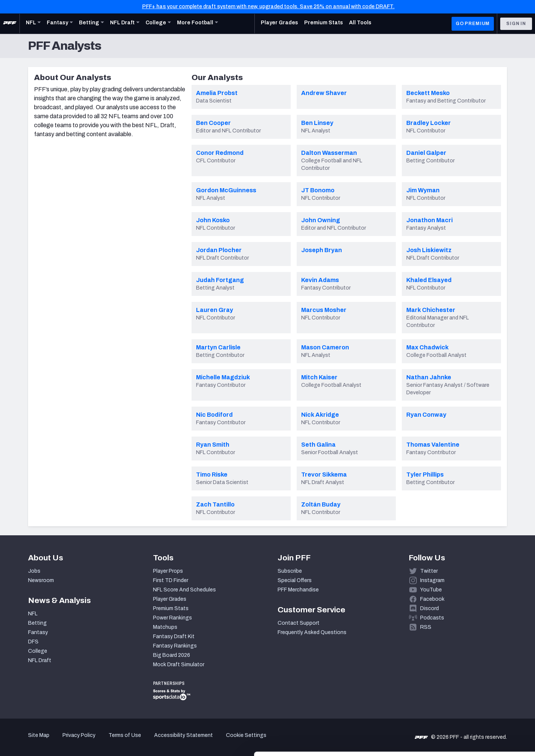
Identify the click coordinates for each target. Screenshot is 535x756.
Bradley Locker (429, 123)
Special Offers (295, 580)
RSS (426, 627)
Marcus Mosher (324, 310)
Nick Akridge (320, 415)
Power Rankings (172, 618)
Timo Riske (212, 475)
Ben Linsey (317, 123)
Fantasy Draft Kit (174, 636)
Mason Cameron (325, 347)
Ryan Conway (426, 415)
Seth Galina (318, 445)
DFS (33, 642)
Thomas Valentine (433, 445)
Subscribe (290, 571)
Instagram (432, 580)
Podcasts (432, 618)
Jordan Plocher (219, 250)
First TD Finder (171, 580)
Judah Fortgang (220, 280)
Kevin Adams (320, 280)
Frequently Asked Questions (312, 632)
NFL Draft (40, 660)
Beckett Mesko (428, 93)
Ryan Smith (213, 445)
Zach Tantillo (215, 504)
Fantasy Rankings (175, 646)
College (38, 651)
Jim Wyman (423, 190)
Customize (473, 713)
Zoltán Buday (321, 504)
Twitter (429, 571)
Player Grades (170, 599)
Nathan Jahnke (429, 377)
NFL (33, 614)
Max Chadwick (427, 347)
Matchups (165, 627)
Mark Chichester (431, 310)
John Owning (321, 220)
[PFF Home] (10, 24)
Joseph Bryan (322, 250)
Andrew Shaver (324, 93)
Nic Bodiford (214, 415)
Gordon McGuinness (226, 190)
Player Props (168, 571)
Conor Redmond (220, 153)
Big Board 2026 (172, 655)
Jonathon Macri (429, 220)
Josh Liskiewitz (429, 250)
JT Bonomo (318, 190)
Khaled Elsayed (429, 280)
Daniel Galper (426, 153)
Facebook (432, 599)
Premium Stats (171, 608)
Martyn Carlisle (218, 347)
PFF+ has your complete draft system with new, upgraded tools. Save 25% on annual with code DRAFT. (268, 7)
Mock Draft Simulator (179, 665)
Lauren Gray (215, 310)
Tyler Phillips (425, 475)
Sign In (516, 24)
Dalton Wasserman (329, 153)
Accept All (473, 688)
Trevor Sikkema (324, 475)
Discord (429, 608)
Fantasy (38, 632)
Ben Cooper (213, 123)
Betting (37, 623)
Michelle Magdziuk (223, 377)
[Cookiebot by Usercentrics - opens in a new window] (48, 741)
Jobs (34, 571)
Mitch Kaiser (319, 377)
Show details (115, 741)
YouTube (431, 590)
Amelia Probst (217, 93)
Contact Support (299, 623)
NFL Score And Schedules (184, 590)
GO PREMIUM (473, 24)
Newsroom (41, 580)
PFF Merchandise (298, 590)
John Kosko (213, 220)
